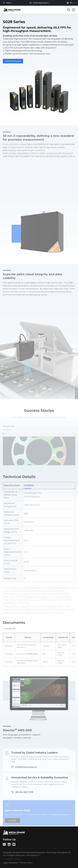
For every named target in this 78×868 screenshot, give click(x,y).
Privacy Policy (26, 863)
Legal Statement (11, 863)
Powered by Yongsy (12, 859)
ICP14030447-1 (33, 855)
